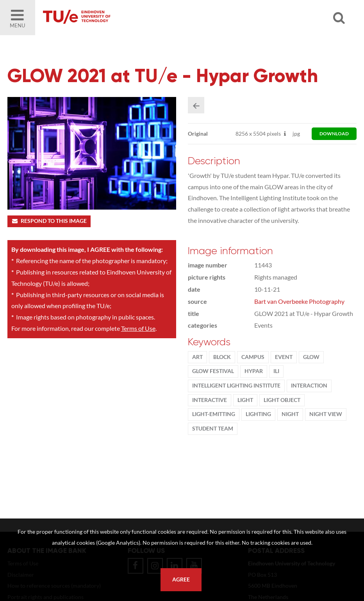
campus (253, 357)
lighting (258, 414)
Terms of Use (138, 328)
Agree (181, 579)
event (284, 357)
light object (282, 400)
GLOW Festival (213, 371)
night (290, 414)
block (222, 357)
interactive (210, 400)
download (334, 134)
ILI (276, 371)
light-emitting (214, 414)
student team (213, 429)
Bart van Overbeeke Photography (299, 301)
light (245, 400)
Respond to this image (49, 221)
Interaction (309, 386)
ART (197, 357)
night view (326, 414)
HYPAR (254, 371)
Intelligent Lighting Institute (236, 386)
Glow (311, 357)
